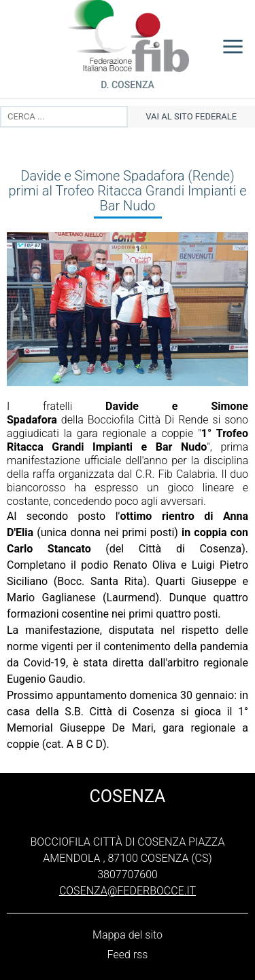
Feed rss (128, 955)
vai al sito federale (191, 116)
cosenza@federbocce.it (128, 891)
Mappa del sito (128, 935)
